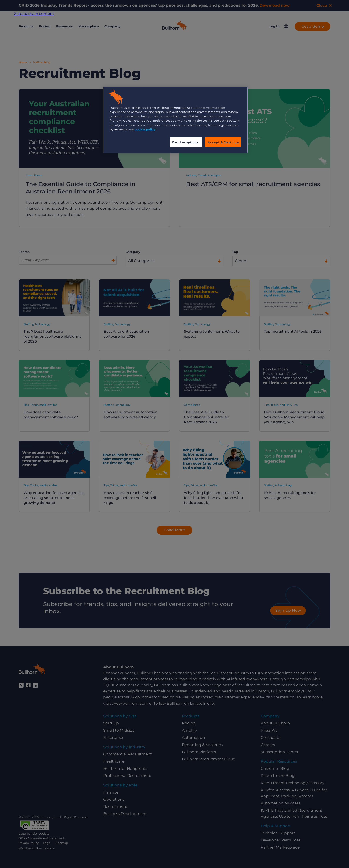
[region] (175, 120)
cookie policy (145, 129)
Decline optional (186, 142)
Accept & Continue (223, 142)
